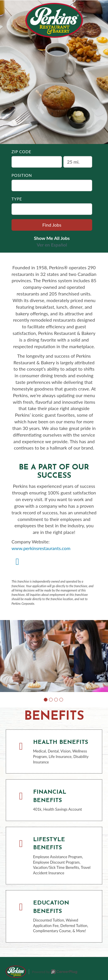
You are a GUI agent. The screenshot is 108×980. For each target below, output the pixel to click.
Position (22, 175)
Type (17, 199)
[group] (54, 656)
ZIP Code (21, 152)
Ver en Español (52, 245)
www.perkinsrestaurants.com (41, 548)
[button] (46, 700)
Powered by (55, 972)
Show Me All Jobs (52, 238)
